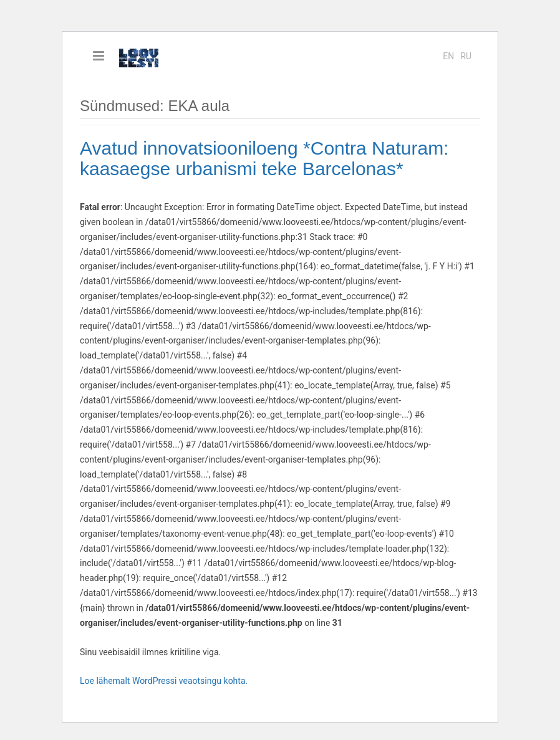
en (448, 56)
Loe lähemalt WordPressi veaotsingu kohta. (164, 681)
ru (466, 56)
